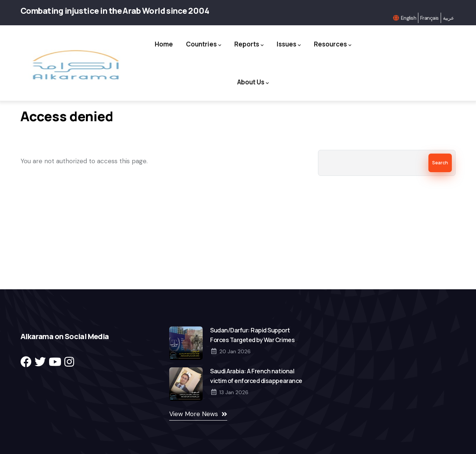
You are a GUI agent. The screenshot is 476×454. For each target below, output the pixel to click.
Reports (249, 44)
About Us (253, 82)
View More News (194, 414)
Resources (333, 44)
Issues (289, 44)
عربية (448, 18)
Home (164, 44)
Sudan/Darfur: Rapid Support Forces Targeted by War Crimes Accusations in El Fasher (252, 340)
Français (430, 18)
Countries (204, 44)
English (409, 18)
